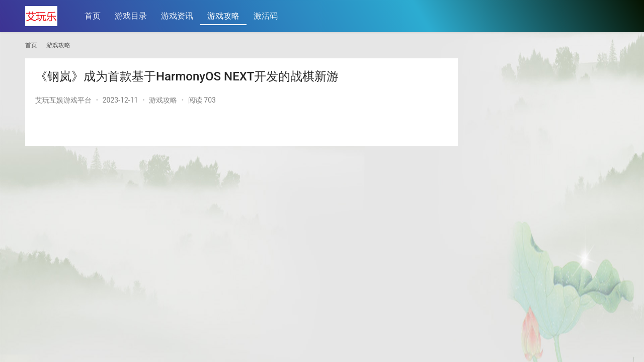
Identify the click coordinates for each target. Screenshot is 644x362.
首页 (93, 16)
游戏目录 (131, 16)
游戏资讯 (178, 16)
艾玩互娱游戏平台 (63, 100)
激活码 (266, 16)
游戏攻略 (224, 16)
